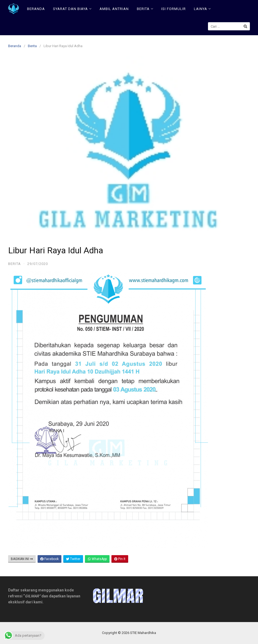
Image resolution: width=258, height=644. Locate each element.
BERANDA (36, 9)
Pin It (120, 559)
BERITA (145, 9)
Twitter (73, 559)
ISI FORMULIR (173, 9)
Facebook (49, 559)
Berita (32, 46)
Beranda (15, 46)
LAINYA (202, 9)
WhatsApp (97, 559)
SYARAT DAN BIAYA (72, 9)
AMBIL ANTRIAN (114, 9)
